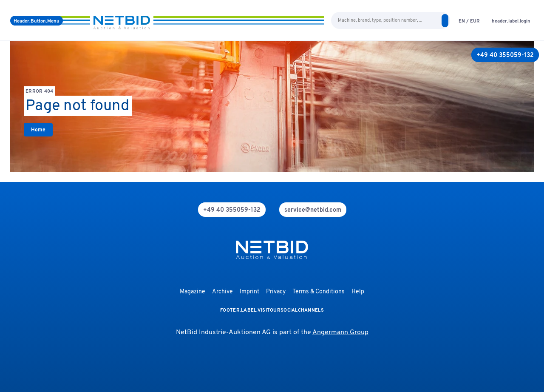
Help (358, 292)
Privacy (276, 292)
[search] (445, 21)
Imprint (249, 292)
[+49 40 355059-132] (505, 55)
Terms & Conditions (319, 292)
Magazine (193, 292)
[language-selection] (469, 21)
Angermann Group (340, 332)
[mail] (313, 210)
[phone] (232, 210)
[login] (511, 21)
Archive (222, 292)
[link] (38, 130)
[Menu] (37, 21)
